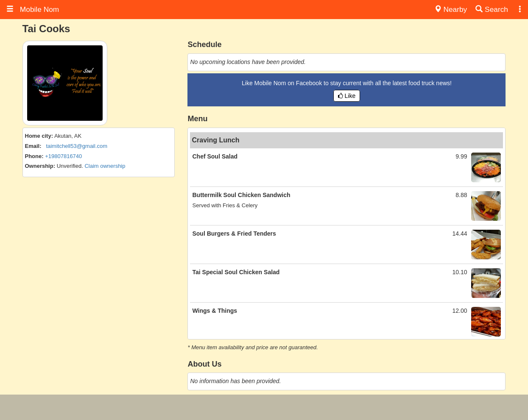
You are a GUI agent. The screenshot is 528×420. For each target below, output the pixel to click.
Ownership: (40, 166)
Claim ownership (105, 166)
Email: (33, 146)
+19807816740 (63, 156)
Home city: (39, 136)
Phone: (34, 156)
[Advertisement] (264, 407)
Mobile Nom (33, 9)
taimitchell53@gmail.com (77, 146)
